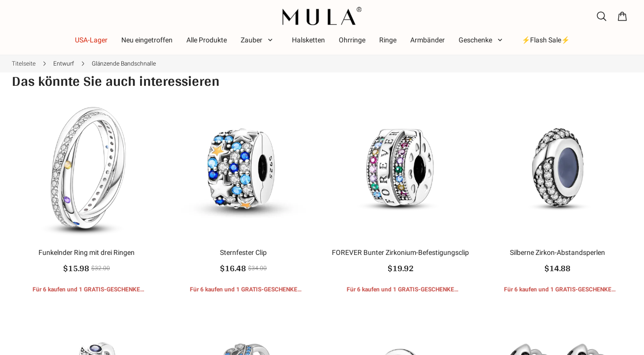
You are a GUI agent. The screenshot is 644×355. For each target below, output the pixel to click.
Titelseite (24, 64)
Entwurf (64, 64)
